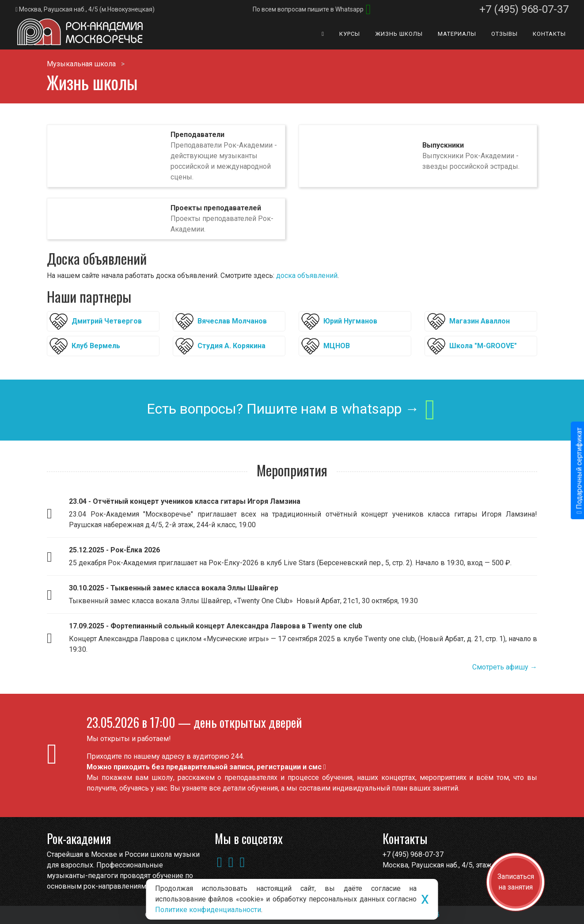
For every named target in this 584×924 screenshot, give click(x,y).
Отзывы (504, 34)
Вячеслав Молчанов (232, 321)
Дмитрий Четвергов (107, 321)
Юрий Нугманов (350, 321)
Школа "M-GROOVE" (483, 346)
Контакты (549, 34)
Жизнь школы (399, 34)
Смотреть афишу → (505, 667)
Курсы (350, 34)
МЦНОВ (337, 346)
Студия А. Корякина (231, 346)
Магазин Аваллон (480, 321)
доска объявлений (307, 276)
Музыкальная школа (81, 64)
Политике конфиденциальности (208, 910)
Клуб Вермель (96, 346)
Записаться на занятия (516, 882)
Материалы (457, 34)
